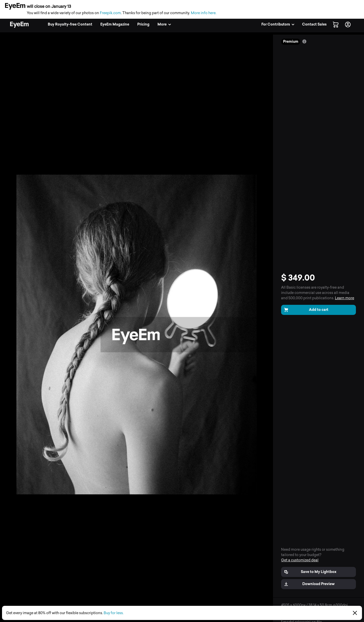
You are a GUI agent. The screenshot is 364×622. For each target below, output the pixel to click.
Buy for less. (114, 613)
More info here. (204, 13)
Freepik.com (110, 13)
